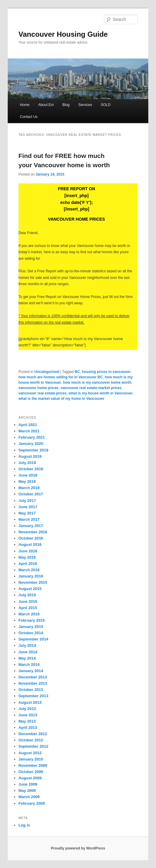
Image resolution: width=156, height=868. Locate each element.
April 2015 (28, 608)
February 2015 (32, 620)
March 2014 (29, 665)
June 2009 (28, 784)
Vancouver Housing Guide (63, 34)
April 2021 (28, 425)
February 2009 (32, 803)
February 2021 (32, 437)
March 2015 (29, 614)
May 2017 (27, 513)
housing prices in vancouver (106, 372)
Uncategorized (47, 372)
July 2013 (27, 709)
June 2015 (28, 602)
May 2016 (27, 557)
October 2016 (31, 538)
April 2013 (28, 728)
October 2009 (31, 772)
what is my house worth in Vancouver (101, 393)
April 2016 (28, 564)
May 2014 (27, 658)
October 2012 (31, 740)
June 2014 (28, 652)
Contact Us (29, 117)
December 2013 (33, 677)
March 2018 (29, 488)
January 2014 (31, 671)
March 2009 (29, 797)
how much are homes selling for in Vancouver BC (61, 377)
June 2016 (28, 551)
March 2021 (29, 431)
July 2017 (27, 501)
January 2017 (31, 526)
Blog (66, 105)
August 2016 (30, 544)
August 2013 (30, 702)
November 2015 (33, 582)
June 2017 (28, 507)
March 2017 (29, 519)
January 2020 (31, 444)
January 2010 (31, 759)
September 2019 (33, 450)
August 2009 (30, 778)
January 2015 (31, 627)
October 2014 (31, 633)
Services (85, 105)
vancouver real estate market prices (91, 388)
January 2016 (31, 576)
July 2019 (27, 463)
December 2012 (33, 734)
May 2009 (27, 791)
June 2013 (28, 715)
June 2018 (28, 475)
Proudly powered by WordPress (78, 848)
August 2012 (30, 753)
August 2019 (30, 456)
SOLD (106, 105)
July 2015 (27, 595)
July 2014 (27, 645)
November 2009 (33, 765)
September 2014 (33, 639)
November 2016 (33, 532)
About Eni (46, 105)
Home (25, 105)
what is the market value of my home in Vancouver (61, 399)
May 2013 (27, 721)
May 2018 (27, 481)
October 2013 (31, 690)
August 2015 (30, 589)
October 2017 (31, 494)
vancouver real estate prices (43, 393)
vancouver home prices (39, 388)
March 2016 (29, 570)
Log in (24, 825)
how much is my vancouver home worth (97, 382)
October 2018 (31, 469)
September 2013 (33, 696)
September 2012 (33, 746)
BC (77, 372)
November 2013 (33, 683)
